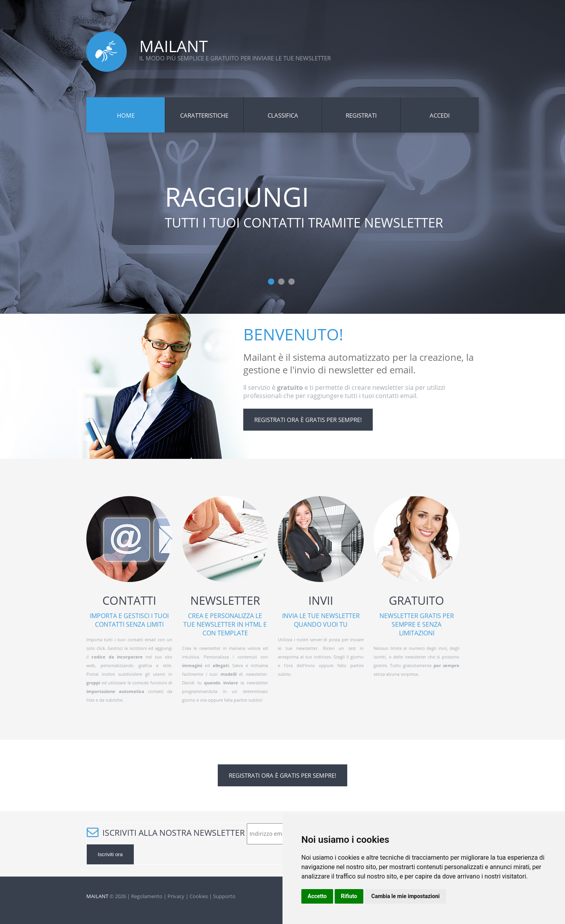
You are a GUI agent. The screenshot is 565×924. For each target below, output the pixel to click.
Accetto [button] (317, 896)
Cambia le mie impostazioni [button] (405, 896)
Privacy (176, 896)
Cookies (199, 896)
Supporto (224, 896)
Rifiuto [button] (349, 896)
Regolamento (147, 896)
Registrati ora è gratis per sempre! (308, 420)
